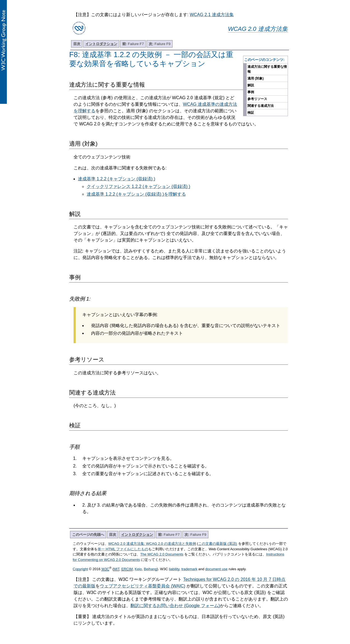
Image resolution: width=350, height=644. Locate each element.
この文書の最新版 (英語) (218, 544)
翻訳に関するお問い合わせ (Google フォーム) (175, 606)
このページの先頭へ (88, 535)
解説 (251, 85)
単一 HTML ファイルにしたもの (123, 549)
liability (174, 569)
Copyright (80, 569)
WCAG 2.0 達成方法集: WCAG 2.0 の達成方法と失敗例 (152, 544)
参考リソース (257, 99)
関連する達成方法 (261, 106)
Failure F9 (160, 44)
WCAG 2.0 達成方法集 (258, 29)
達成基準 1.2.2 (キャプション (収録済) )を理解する (136, 194)
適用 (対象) (256, 78)
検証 (251, 113)
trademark (189, 569)
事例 (251, 92)
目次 (77, 44)
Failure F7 (133, 44)
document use (217, 569)
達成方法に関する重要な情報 (267, 69)
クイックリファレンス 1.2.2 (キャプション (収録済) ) (138, 186)
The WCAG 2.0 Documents (162, 554)
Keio (138, 569)
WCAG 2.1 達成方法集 (212, 15)
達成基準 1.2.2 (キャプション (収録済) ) (117, 179)
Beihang (150, 569)
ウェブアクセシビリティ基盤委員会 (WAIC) (142, 586)
